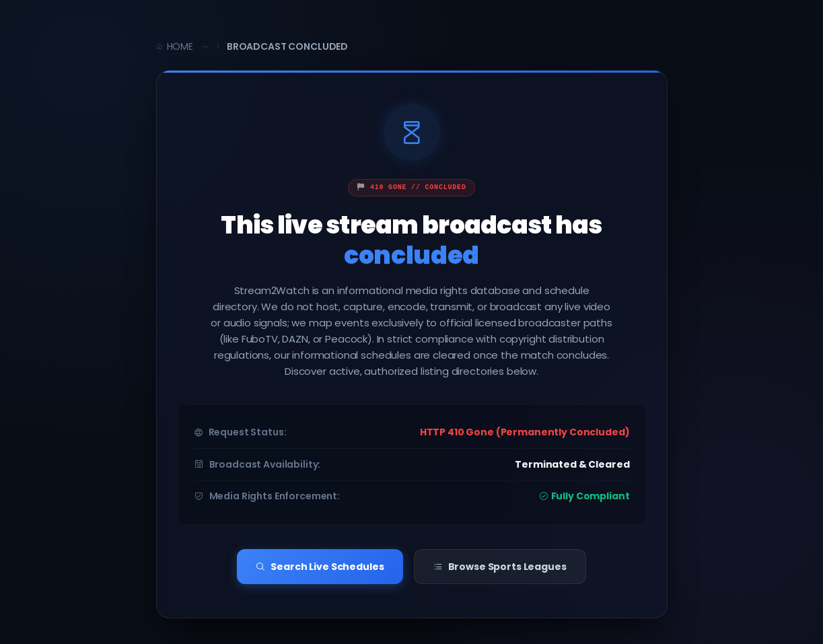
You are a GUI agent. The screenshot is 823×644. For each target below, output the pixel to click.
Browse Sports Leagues (500, 565)
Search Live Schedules (320, 565)
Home (175, 46)
